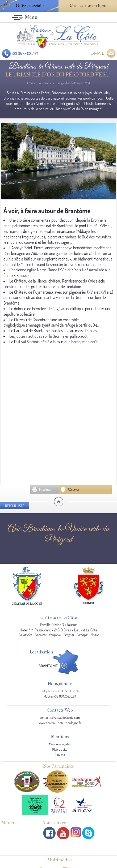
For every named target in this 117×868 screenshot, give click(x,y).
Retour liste (14, 506)
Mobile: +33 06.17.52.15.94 (60, 696)
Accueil (31, 83)
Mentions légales (60, 744)
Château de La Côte (59, 618)
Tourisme (44, 83)
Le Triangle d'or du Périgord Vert (71, 83)
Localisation (41, 652)
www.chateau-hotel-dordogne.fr (60, 723)
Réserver (74, 489)
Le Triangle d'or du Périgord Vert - (59, 75)
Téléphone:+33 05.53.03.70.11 (60, 691)
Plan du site (60, 749)
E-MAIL (97, 53)
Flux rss (60, 755)
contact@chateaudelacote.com (60, 717)
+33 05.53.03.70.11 (25, 54)
